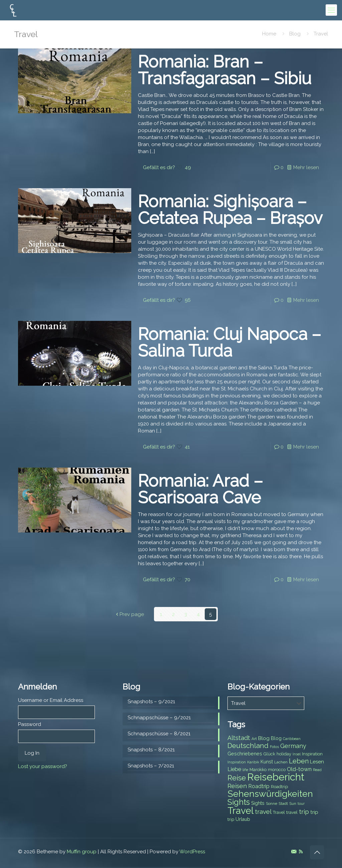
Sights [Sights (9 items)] (258, 803)
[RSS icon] (301, 851)
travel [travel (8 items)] (292, 812)
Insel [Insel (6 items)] (297, 754)
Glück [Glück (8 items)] (269, 754)
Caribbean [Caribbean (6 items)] (292, 738)
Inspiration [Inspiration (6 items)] (237, 762)
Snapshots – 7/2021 (151, 765)
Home (269, 34)
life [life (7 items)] (245, 769)
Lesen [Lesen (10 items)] (317, 761)
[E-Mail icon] (294, 851)
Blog (295, 34)
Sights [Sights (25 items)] (239, 802)
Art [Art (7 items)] (254, 738)
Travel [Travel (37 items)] (240, 810)
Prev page (129, 614)
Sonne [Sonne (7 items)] (272, 803)
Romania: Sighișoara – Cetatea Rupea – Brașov (230, 210)
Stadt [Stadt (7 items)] (283, 803)
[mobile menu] (331, 10)
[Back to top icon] (317, 852)
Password (30, 724)
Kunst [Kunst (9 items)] (267, 761)
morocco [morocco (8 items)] (277, 769)
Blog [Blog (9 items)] (276, 738)
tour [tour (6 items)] (301, 803)
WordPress (192, 851)
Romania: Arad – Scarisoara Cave (200, 489)
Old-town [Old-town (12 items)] (299, 769)
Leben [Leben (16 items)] (299, 761)
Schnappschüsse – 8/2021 (159, 733)
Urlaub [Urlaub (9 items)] (243, 819)
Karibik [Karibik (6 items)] (253, 762)
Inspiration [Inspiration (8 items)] (312, 754)
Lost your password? (43, 766)
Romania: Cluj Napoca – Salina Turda (229, 342)
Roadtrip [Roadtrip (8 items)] (279, 786)
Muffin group (82, 851)
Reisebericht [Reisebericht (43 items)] (276, 777)
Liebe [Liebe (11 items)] (234, 769)
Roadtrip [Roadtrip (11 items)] (259, 786)
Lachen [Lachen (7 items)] (281, 762)
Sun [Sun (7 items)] (293, 803)
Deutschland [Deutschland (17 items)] (248, 745)
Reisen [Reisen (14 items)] (237, 786)
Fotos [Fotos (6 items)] (274, 746)
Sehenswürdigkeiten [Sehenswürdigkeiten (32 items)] (270, 793)
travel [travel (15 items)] (263, 811)
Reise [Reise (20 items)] (237, 778)
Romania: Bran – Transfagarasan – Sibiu (225, 70)
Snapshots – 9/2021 (151, 701)
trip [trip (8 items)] (231, 819)
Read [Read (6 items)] (317, 769)
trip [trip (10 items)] (314, 812)
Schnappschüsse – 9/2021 (159, 717)
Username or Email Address (51, 700)
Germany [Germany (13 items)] (293, 746)
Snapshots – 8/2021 (151, 749)
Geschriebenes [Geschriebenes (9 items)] (245, 753)
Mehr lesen (306, 167)
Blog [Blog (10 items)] (264, 738)
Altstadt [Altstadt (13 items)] (239, 737)
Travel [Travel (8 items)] (279, 812)
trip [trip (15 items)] (304, 811)
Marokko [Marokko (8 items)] (258, 769)
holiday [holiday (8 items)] (284, 754)
